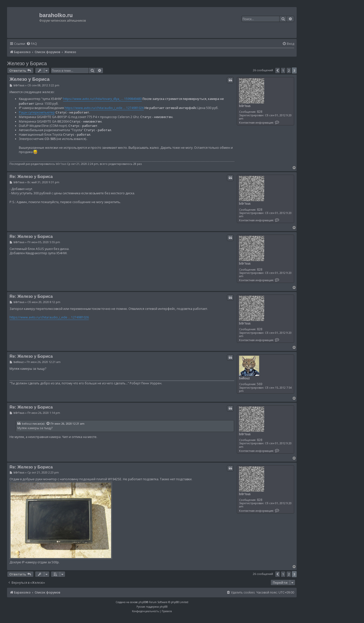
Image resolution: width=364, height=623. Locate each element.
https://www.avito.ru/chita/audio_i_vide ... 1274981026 (104, 108)
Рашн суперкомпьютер (37, 112)
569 (260, 384)
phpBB (142, 602)
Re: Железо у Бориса (31, 176)
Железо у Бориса (27, 63)
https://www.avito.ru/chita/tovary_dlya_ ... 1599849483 (102, 99)
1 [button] (283, 70)
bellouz (244, 378)
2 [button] (289, 70)
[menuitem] (32, 44)
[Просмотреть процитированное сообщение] (48, 424)
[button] (278, 70)
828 (260, 112)
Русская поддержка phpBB (152, 607)
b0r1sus (245, 106)
